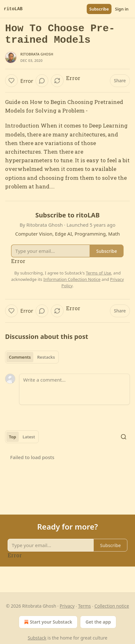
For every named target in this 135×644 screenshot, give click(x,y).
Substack (37, 638)
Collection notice (112, 606)
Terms (84, 606)
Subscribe (99, 9)
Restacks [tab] (46, 357)
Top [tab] (13, 437)
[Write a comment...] (74, 389)
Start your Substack (47, 622)
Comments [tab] (20, 357)
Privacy (67, 606)
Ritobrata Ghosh (37, 54)
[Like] (11, 81)
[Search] (124, 437)
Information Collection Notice (72, 279)
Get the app (98, 622)
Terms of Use (98, 273)
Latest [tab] (29, 437)
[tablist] (32, 357)
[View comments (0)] (42, 81)
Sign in (122, 9)
